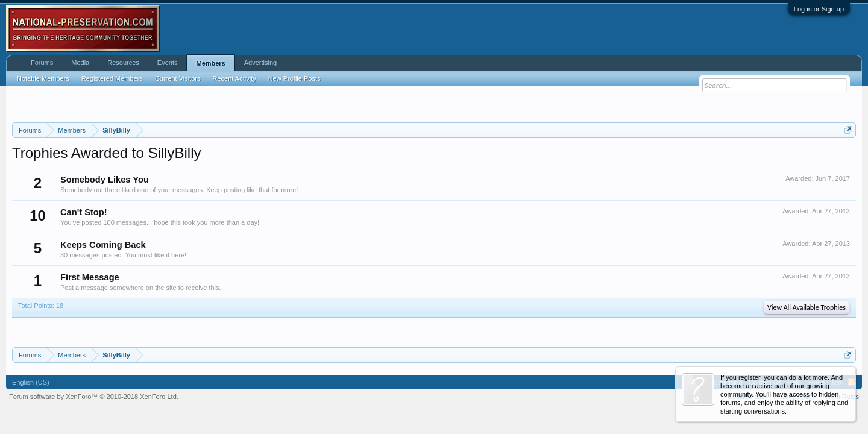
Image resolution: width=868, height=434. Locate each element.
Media (80, 63)
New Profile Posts (294, 78)
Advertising (260, 63)
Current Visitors (178, 78)
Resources (123, 63)
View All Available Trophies (807, 307)
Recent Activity (234, 78)
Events (168, 63)
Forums (42, 63)
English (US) (31, 382)
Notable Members (43, 78)
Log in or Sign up (819, 9)
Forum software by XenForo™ (94, 397)
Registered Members (112, 78)
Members (210, 63)
